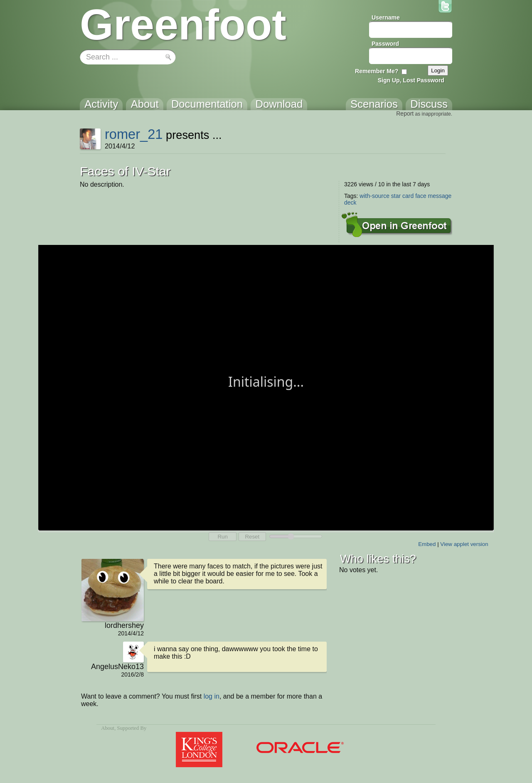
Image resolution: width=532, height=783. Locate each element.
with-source (374, 196)
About (108, 728)
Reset (252, 537)
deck (350, 203)
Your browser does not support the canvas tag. (266, 387)
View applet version (464, 544)
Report (405, 114)
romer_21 (134, 134)
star (396, 196)
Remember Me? (377, 71)
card (408, 196)
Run (222, 537)
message (440, 196)
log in (212, 696)
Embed (427, 544)
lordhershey (124, 625)
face (421, 196)
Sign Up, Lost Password (411, 80)
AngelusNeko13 (117, 667)
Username (386, 17)
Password (385, 44)
